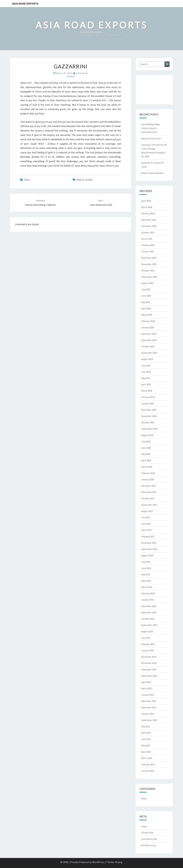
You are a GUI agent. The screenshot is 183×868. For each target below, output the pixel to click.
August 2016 (147, 555)
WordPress (98, 862)
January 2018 (148, 479)
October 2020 (148, 270)
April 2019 (146, 384)
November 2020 (149, 264)
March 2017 (147, 530)
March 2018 (147, 467)
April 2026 (146, 201)
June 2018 (146, 448)
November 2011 (149, 707)
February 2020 (148, 321)
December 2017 (149, 486)
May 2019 (146, 378)
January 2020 (148, 327)
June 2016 (146, 568)
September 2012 (149, 676)
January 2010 (148, 771)
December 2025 (149, 220)
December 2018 (149, 410)
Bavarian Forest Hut (151, 138)
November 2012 (149, 669)
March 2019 (147, 391)
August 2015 (147, 631)
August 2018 (147, 435)
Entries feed (147, 833)
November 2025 (149, 226)
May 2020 (146, 302)
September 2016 (149, 549)
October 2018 (148, 422)
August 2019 (147, 359)
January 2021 (148, 251)
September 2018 (149, 429)
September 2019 (149, 353)
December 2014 (149, 657)
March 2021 (147, 239)
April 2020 (146, 308)
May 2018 (146, 454)
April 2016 (146, 581)
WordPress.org (148, 845)
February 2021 (148, 245)
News (27, 180)
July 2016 (146, 562)
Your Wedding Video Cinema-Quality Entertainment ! (151, 128)
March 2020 (147, 315)
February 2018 (148, 473)
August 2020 (147, 283)
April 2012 (146, 682)
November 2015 (149, 612)
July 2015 (146, 638)
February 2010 (148, 764)
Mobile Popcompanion (152, 173)
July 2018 (146, 441)
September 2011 (149, 720)
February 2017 (148, 536)
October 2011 (148, 714)
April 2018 (146, 460)
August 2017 (147, 511)
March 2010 (147, 758)
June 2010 (146, 739)
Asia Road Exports (25, 4)
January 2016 (148, 600)
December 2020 (149, 258)
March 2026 (147, 207)
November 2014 (149, 663)
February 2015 (148, 644)
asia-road (82, 73)
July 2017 (146, 517)
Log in (144, 826)
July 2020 (146, 289)
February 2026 (148, 213)
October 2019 (148, 346)
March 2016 (147, 587)
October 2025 (148, 232)
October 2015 (148, 619)
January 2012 (148, 695)
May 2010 (146, 745)
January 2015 (148, 650)
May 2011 (146, 726)
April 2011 (146, 733)
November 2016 (149, 543)
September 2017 (149, 505)
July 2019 (146, 365)
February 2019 (148, 397)
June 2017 (146, 524)
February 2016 (148, 593)
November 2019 (149, 340)
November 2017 (149, 492)
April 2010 (146, 752)
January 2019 (148, 403)
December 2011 (149, 701)
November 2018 (149, 416)
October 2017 (148, 498)
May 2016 (146, 574)
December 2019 (149, 334)
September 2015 (149, 625)
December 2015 (149, 606)
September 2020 (149, 277)
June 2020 (146, 296)
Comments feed (149, 839)
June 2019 (146, 372)
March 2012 (147, 688)
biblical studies (85, 180)
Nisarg (119, 862)
